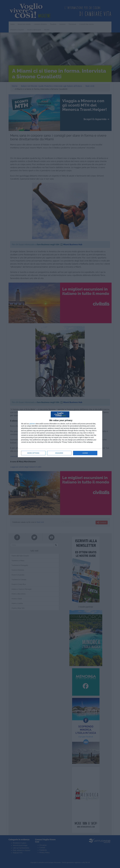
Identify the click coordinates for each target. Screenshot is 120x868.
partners (32, 424)
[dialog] (60, 434)
